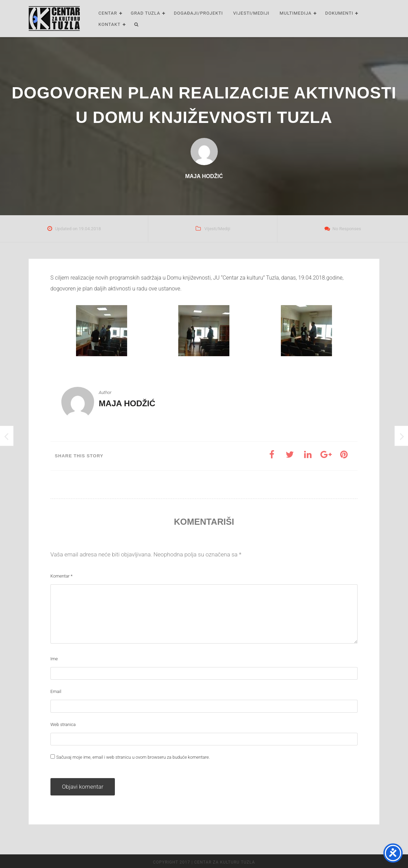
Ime (54, 659)
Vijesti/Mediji (251, 13)
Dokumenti (339, 13)
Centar (108, 13)
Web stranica (63, 724)
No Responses (347, 229)
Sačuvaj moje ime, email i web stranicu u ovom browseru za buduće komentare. (133, 757)
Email (56, 691)
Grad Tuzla (146, 13)
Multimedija (296, 13)
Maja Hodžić (127, 403)
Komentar (62, 576)
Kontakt (110, 24)
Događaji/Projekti (198, 13)
